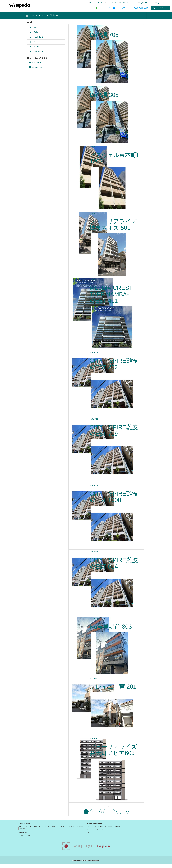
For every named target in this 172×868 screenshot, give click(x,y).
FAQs (34, 32)
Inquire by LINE (103, 8)
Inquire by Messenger (122, 8)
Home (30, 16)
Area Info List (36, 52)
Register (21, 839)
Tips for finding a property (97, 830)
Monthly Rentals (112, 3)
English (160, 8)
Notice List (35, 42)
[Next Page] (119, 815)
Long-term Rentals (97, 3)
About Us (35, 27)
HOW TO (35, 47)
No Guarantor (36, 67)
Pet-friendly (35, 63)
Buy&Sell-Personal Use (128, 3)
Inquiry (159, 3)
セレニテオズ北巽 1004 (49, 15)
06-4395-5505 (141, 8)
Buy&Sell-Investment (147, 3)
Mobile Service (37, 37)
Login (168, 3)
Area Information (114, 830)
